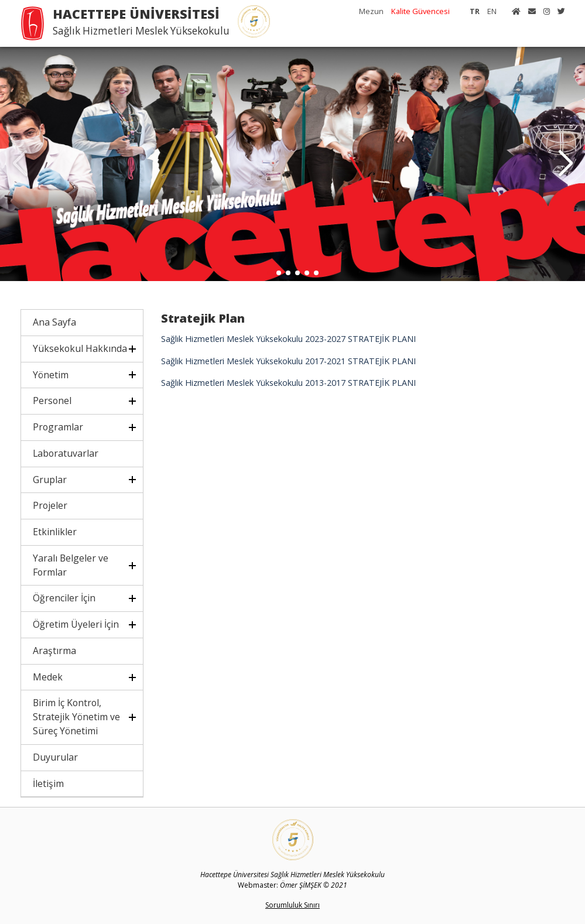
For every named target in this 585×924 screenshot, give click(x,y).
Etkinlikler (55, 532)
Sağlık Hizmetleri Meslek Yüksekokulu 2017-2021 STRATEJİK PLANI (288, 361)
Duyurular (55, 757)
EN (492, 11)
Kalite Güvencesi (420, 11)
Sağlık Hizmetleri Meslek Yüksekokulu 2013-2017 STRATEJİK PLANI (288, 383)
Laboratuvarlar (66, 453)
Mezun (371, 11)
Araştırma (54, 651)
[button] (565, 164)
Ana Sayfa (54, 322)
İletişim (48, 783)
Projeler (50, 505)
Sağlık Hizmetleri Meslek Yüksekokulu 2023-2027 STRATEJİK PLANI (288, 339)
